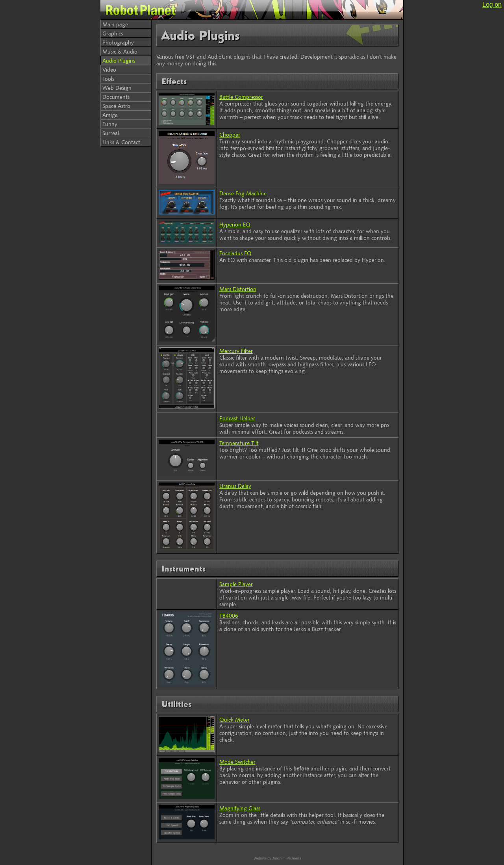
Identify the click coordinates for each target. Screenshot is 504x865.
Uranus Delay (235, 486)
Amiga (110, 115)
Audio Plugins (119, 60)
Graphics (113, 33)
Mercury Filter (236, 351)
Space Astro (116, 106)
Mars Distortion (238, 289)
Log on (492, 5)
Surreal (111, 133)
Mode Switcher (237, 762)
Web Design (117, 88)
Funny (110, 124)
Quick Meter (234, 719)
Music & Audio (120, 51)
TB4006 (229, 615)
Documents (116, 97)
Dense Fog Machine (243, 193)
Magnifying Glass (240, 808)
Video (109, 70)
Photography (118, 42)
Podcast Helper (237, 418)
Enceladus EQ (235, 253)
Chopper (230, 135)
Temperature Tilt (239, 443)
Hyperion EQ (235, 224)
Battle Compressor (241, 97)
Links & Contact (121, 142)
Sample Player (236, 584)
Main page (115, 24)
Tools (108, 79)
